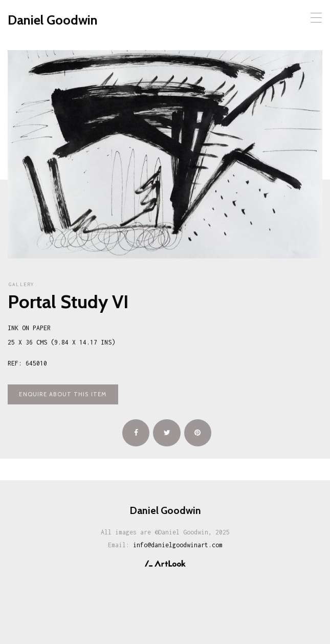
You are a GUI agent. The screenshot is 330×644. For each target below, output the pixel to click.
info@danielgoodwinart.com (178, 545)
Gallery (21, 284)
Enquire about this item (63, 394)
